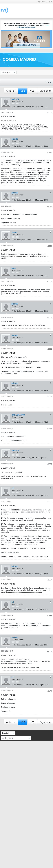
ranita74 (15, 99)
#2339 (50, 651)
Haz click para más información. (33, 26)
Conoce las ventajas (26, 45)
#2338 (50, 616)
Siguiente (45, 91)
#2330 (50, 282)
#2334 (50, 428)
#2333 (50, 397)
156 (23, 91)
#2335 (50, 464)
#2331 (50, 317)
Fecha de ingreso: (19, 106)
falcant (15, 335)
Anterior (11, 91)
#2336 (50, 502)
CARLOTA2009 (18, 415)
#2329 (50, 246)
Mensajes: (40, 106)
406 (32, 91)
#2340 (50, 691)
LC (13, 488)
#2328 (50, 206)
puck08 (15, 139)
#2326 (50, 113)
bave (14, 268)
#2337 (50, 580)
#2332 (50, 349)
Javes (14, 232)
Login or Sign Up (44, 2)
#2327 (50, 153)
